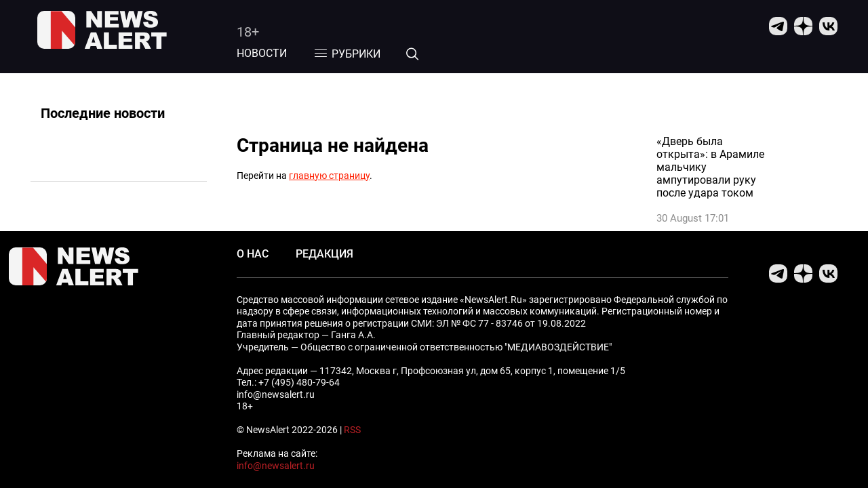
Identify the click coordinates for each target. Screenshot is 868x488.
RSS (352, 430)
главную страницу (329, 176)
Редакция (324, 254)
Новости (262, 53)
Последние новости (103, 113)
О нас (253, 254)
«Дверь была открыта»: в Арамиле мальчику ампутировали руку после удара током (710, 167)
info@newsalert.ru (276, 466)
